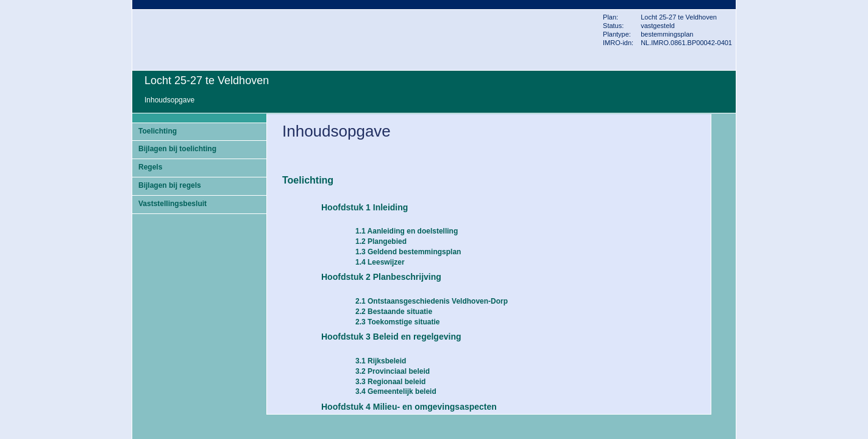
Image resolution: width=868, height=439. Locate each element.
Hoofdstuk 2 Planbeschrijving (381, 277)
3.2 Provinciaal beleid (393, 371)
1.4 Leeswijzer (380, 262)
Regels (150, 167)
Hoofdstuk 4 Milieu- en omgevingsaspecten (409, 407)
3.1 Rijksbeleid (381, 361)
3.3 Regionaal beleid (390, 382)
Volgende (725, 190)
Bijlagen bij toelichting (177, 149)
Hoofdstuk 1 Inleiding (365, 207)
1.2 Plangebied (381, 241)
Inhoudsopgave (169, 100)
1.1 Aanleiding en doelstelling (407, 231)
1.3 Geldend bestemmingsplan (408, 252)
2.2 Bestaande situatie (394, 312)
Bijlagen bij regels (170, 185)
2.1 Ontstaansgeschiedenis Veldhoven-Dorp (432, 301)
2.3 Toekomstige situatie (398, 322)
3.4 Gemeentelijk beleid (396, 391)
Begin (725, 154)
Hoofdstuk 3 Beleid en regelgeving (391, 337)
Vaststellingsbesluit (173, 204)
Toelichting (158, 131)
